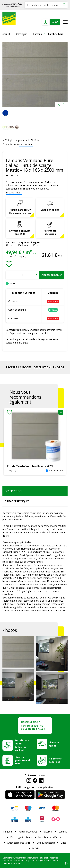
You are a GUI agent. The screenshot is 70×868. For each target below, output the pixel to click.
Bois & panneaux (46, 843)
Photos (59, 367)
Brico (64, 843)
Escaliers (48, 832)
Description (42, 367)
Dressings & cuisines (21, 837)
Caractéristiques (17, 501)
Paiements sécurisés (50, 232)
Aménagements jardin (19, 843)
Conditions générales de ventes (44, 861)
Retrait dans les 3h (20, 211)
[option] (35, 74)
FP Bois (35, 140)
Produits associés (19, 367)
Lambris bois (26, 144)
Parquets (8, 832)
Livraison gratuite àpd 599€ (20, 232)
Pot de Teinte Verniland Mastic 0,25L (30, 466)
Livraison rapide (50, 210)
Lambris (63, 832)
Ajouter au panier (52, 275)
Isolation (37, 848)
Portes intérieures (28, 832)
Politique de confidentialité (15, 861)
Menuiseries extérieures (51, 837)
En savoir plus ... (14, 193)
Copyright (7, 858)
